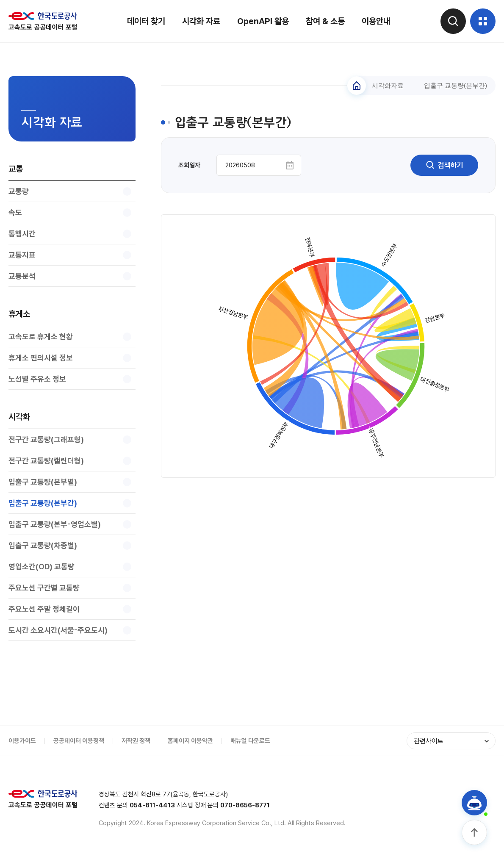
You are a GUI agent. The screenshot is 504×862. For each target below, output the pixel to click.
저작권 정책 (136, 741)
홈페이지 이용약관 (190, 741)
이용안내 (376, 21)
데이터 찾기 (146, 21)
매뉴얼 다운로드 (250, 741)
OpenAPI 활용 (263, 21)
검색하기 (444, 165)
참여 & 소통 (325, 21)
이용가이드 (22, 741)
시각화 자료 (201, 21)
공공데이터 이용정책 (79, 741)
